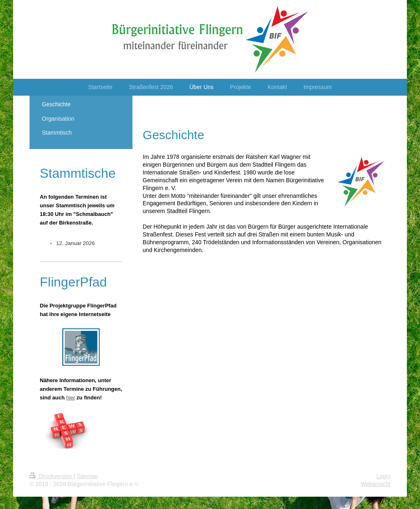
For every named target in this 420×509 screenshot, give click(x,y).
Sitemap (87, 476)
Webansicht (375, 484)
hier (71, 398)
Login (383, 476)
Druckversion (51, 476)
